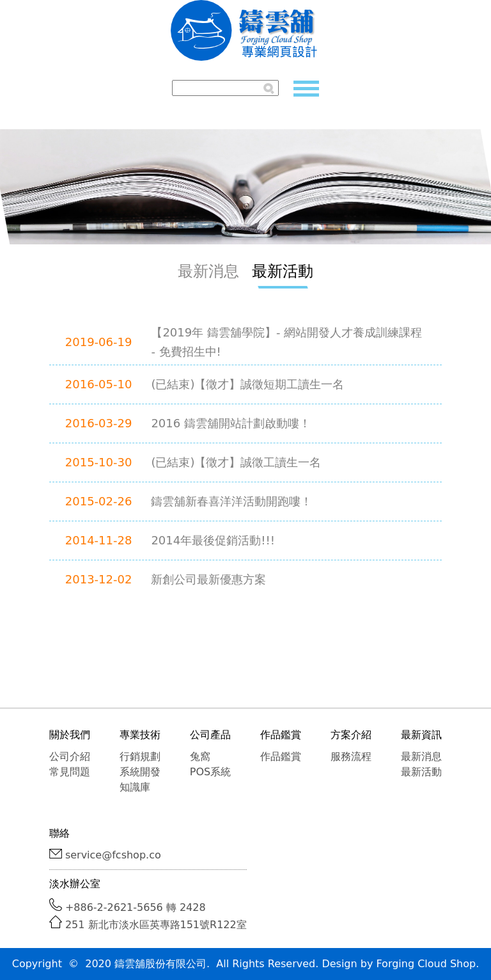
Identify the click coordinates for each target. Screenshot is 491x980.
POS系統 (210, 772)
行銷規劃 (140, 756)
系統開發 (140, 772)
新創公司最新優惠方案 (208, 579)
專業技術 (140, 735)
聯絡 (59, 833)
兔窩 (200, 756)
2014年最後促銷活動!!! (213, 540)
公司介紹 (70, 756)
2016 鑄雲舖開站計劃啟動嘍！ (231, 423)
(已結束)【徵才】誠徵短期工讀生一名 (247, 384)
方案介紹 (351, 735)
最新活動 (283, 271)
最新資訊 (421, 735)
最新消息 (208, 271)
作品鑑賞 (281, 735)
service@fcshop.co (113, 855)
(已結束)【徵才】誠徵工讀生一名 (236, 462)
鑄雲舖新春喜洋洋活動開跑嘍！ (231, 501)
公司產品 (210, 735)
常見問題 (70, 772)
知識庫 (135, 787)
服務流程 (351, 756)
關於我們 (70, 735)
